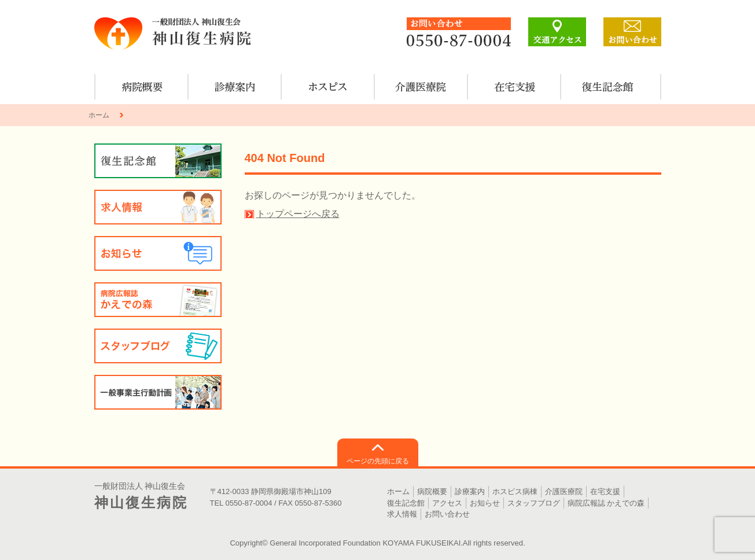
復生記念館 (406, 503)
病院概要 (142, 87)
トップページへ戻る (298, 214)
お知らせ (158, 253)
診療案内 (235, 87)
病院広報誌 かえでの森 (158, 300)
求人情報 (158, 207)
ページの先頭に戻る (378, 461)
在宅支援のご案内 (515, 87)
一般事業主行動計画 (158, 392)
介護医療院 (421, 87)
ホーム (99, 115)
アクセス (447, 503)
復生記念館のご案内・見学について (608, 87)
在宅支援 (605, 491)
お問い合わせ (447, 514)
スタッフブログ (158, 346)
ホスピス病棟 (328, 87)
